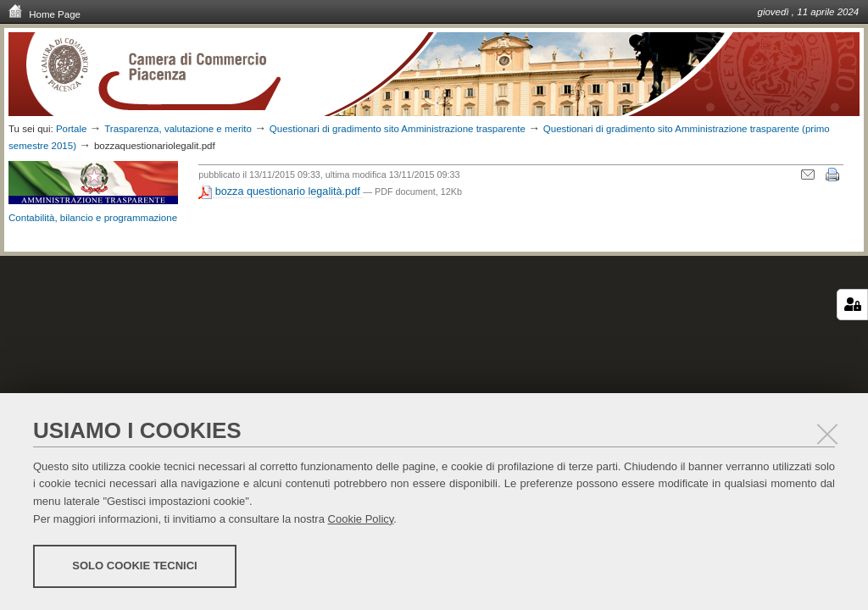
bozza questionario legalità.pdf (281, 192)
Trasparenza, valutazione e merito (178, 129)
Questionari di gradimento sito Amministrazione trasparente (399, 129)
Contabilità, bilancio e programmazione (93, 218)
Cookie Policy (361, 519)
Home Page (45, 14)
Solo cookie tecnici (134, 566)
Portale (72, 129)
